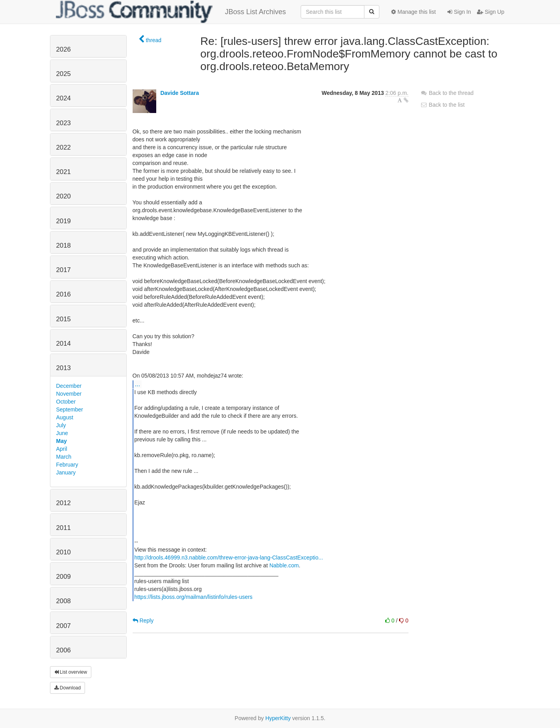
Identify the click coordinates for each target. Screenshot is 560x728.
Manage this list (413, 12)
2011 (64, 528)
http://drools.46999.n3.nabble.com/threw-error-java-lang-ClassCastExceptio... (228, 558)
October (66, 402)
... (138, 384)
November (69, 394)
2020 (64, 196)
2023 (64, 123)
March (64, 457)
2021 (64, 172)
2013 (64, 368)
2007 (64, 626)
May (62, 441)
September (70, 409)
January (66, 472)
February (67, 465)
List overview (71, 672)
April (62, 449)
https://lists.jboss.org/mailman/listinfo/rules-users (193, 597)
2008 (64, 601)
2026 (64, 49)
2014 (64, 344)
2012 (64, 503)
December (69, 386)
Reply (143, 621)
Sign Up (491, 12)
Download (68, 688)
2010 (64, 552)
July (61, 425)
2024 (64, 98)
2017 (64, 270)
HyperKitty (278, 718)
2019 (64, 221)
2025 (64, 74)
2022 (64, 147)
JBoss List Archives (171, 12)
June (62, 433)
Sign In (459, 12)
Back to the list (443, 105)
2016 (64, 294)
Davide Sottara (179, 93)
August (65, 417)
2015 (64, 319)
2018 (64, 245)
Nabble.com (284, 565)
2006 (64, 650)
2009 (64, 577)
